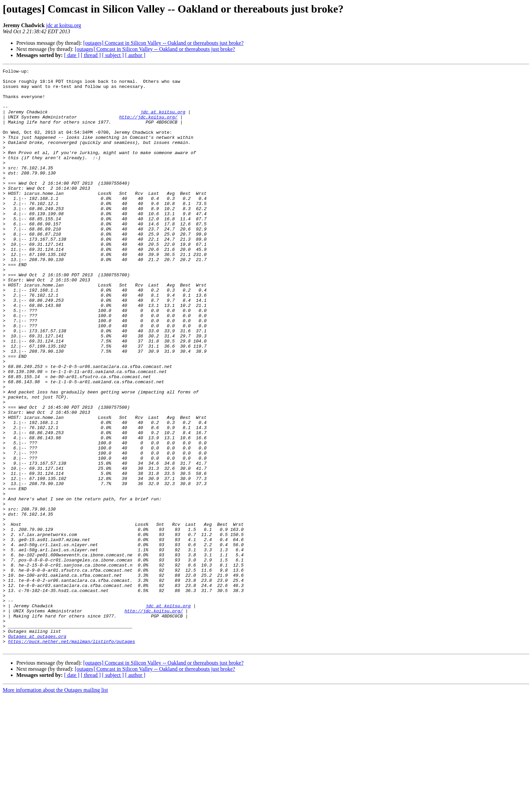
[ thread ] (91, 55)
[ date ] (72, 55)
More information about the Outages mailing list (55, 806)
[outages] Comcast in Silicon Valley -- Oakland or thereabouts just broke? (163, 43)
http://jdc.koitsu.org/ (148, 127)
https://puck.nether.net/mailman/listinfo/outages (72, 756)
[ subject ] (113, 55)
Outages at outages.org (37, 750)
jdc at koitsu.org (64, 25)
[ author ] (135, 55)
